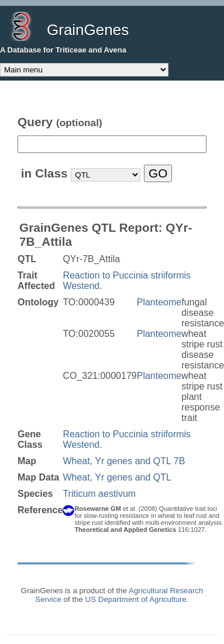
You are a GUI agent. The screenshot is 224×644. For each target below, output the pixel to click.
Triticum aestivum (99, 494)
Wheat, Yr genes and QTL (117, 477)
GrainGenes (88, 30)
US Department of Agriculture (136, 599)
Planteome (159, 302)
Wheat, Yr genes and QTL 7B (124, 461)
